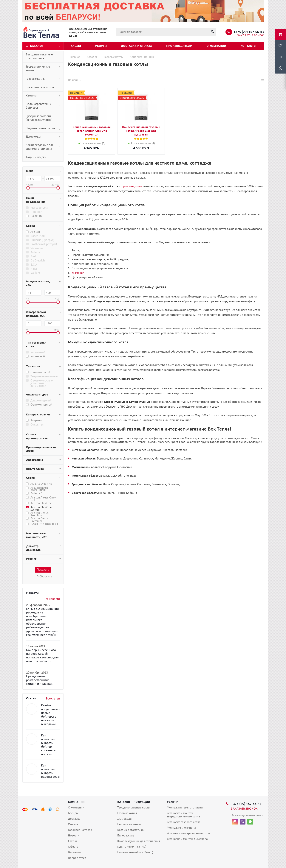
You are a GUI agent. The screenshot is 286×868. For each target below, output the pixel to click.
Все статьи (53, 698)
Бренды (73, 813)
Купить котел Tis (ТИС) (132, 847)
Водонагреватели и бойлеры (39, 106)
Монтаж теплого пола (181, 828)
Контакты (248, 46)
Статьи (72, 841)
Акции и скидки (36, 157)
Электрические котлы (40, 87)
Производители (179, 46)
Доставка (74, 819)
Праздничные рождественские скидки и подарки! (39, 680)
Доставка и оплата (136, 46)
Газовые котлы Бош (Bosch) (135, 852)
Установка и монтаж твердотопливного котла (183, 815)
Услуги (101, 46)
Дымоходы (33, 137)
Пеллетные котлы (129, 824)
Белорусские (126, 835)
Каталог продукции (134, 802)
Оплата (73, 824)
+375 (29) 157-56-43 (249, 32)
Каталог (37, 46)
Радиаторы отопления (41, 128)
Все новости (52, 599)
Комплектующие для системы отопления (40, 147)
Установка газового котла (184, 822)
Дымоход (78, 273)
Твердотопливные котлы (38, 68)
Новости (74, 835)
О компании (216, 46)
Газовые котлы (35, 79)
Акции (76, 46)
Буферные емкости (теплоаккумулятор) (39, 118)
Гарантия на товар (80, 830)
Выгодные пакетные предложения (39, 56)
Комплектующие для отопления (139, 841)
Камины (31, 95)
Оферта (73, 847)
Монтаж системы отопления (185, 807)
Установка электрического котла (188, 833)
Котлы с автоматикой (131, 830)
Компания (76, 802)
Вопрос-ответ (77, 858)
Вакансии (74, 852)
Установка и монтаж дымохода (187, 839)
